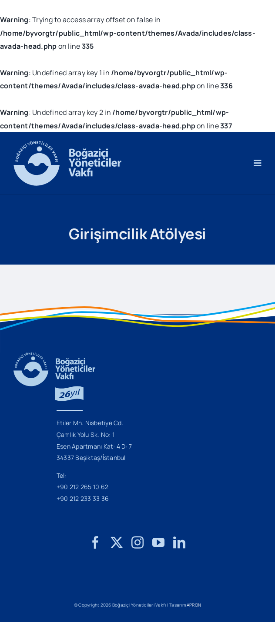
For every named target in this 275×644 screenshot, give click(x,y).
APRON (194, 605)
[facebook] (95, 543)
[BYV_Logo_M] (67, 144)
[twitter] (117, 543)
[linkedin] (179, 543)
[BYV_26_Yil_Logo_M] (54, 356)
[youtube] (158, 543)
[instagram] (137, 543)
